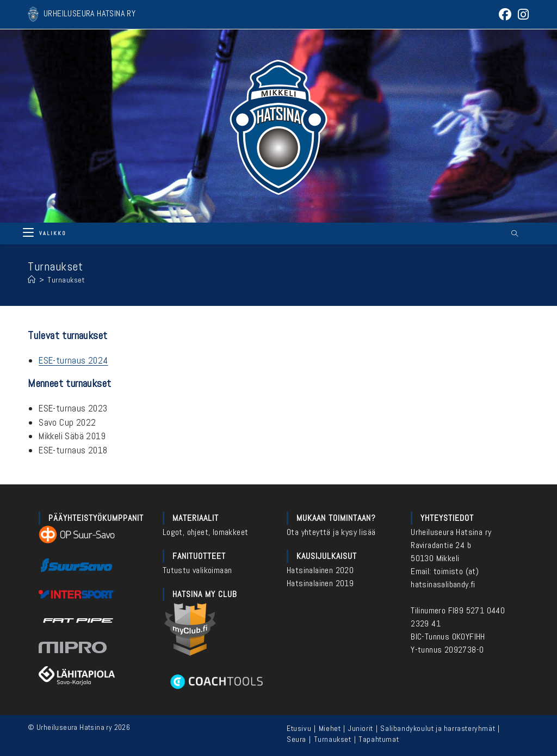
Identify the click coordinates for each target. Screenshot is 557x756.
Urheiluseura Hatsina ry (451, 532)
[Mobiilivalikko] (45, 233)
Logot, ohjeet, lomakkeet (206, 532)
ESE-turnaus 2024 (73, 360)
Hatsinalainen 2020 (320, 570)
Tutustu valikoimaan (197, 570)
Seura (296, 739)
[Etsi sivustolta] (515, 234)
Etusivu (299, 728)
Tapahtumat (379, 739)
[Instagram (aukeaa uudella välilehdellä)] (522, 14)
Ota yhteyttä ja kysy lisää (331, 532)
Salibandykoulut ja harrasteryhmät (438, 728)
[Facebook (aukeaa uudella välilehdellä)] (505, 14)
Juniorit (361, 728)
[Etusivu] (32, 280)
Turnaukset (66, 280)
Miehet (330, 728)
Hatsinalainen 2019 (320, 583)
